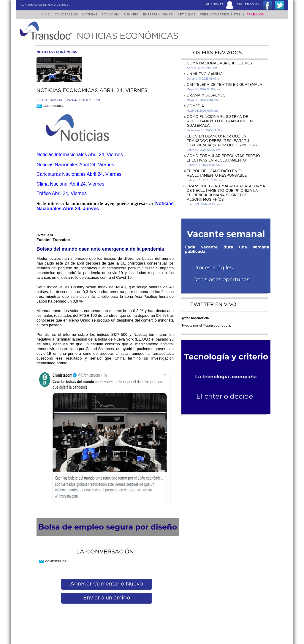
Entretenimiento (160, 15)
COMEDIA (195, 106)
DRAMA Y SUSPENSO (206, 95)
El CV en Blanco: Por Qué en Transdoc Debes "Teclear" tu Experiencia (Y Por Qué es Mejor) (222, 141)
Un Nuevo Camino (205, 74)
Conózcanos (61, 15)
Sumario (132, 15)
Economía (109, 15)
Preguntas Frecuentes (226, 15)
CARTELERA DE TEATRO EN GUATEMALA (224, 85)
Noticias (87, 15)
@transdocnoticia (195, 318)
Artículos (191, 15)
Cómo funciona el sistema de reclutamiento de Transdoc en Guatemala (220, 121)
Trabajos (261, 15)
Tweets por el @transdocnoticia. (206, 326)
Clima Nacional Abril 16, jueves (219, 63)
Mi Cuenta (215, 5)
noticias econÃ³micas (57, 52)
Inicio (40, 15)
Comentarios (50, 106)
